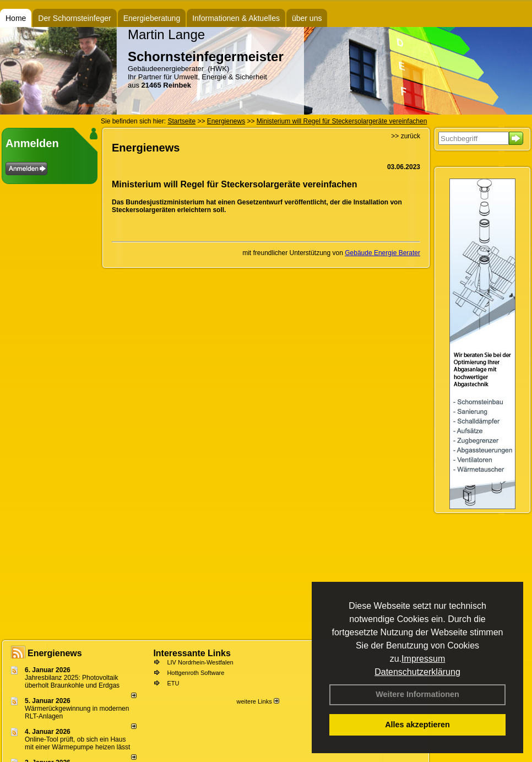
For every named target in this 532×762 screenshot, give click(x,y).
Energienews (55, 653)
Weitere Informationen (417, 694)
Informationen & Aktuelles (236, 18)
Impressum (423, 659)
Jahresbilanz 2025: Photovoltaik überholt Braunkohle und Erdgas (72, 682)
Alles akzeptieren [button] (417, 725)
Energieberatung (152, 18)
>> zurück (406, 136)
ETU (173, 683)
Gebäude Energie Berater (382, 253)
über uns (307, 18)
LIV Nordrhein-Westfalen (200, 662)
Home (16, 18)
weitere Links (257, 701)
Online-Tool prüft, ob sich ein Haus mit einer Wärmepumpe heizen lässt (77, 743)
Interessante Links (192, 653)
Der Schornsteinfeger (74, 18)
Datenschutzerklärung (417, 672)
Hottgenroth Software (196, 673)
